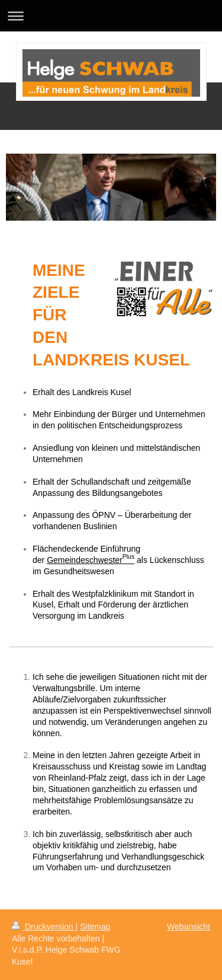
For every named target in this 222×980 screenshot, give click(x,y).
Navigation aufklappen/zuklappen (111, 16)
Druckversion (44, 927)
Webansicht (189, 927)
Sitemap (95, 927)
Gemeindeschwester (91, 558)
